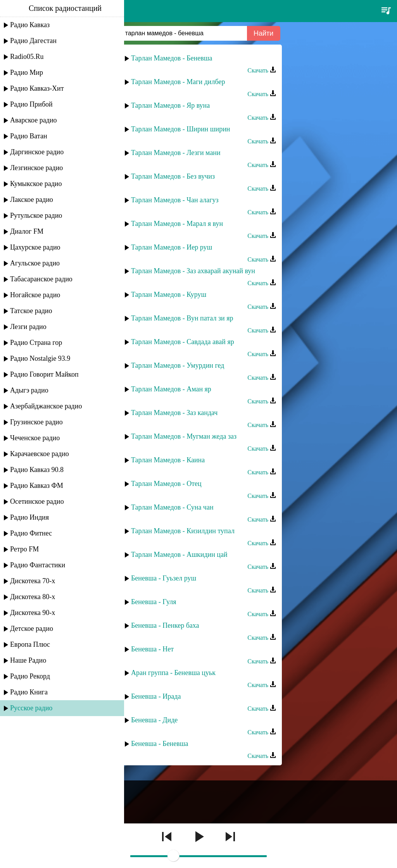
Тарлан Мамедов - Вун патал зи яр (182, 318)
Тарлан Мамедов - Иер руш (172, 247)
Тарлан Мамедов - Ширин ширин (181, 129)
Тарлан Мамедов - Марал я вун (177, 224)
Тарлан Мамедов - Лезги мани (176, 153)
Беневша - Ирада (156, 696)
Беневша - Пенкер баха (165, 625)
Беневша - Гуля (154, 602)
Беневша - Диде (154, 720)
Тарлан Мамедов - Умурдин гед (178, 365)
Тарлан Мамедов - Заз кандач (174, 413)
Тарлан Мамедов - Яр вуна (170, 105)
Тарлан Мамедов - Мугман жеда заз (184, 436)
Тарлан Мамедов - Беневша (172, 58)
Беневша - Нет (152, 649)
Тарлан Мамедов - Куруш (169, 294)
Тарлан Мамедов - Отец (166, 484)
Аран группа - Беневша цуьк (173, 673)
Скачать (262, 70)
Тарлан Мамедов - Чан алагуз (175, 200)
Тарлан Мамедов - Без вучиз (173, 176)
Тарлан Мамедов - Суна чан (172, 507)
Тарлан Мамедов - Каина (168, 460)
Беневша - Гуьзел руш (164, 578)
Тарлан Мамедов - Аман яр (171, 389)
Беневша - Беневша (160, 744)
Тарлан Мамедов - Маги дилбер (178, 82)
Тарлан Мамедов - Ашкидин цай (179, 555)
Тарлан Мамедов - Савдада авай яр (183, 342)
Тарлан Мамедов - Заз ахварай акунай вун (193, 271)
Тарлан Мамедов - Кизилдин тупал (183, 531)
